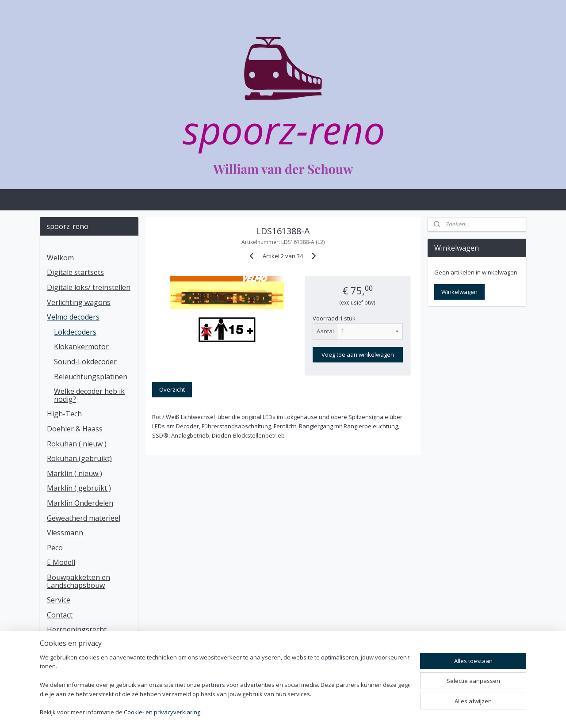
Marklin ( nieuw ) (75, 473)
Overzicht (172, 389)
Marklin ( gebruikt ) (79, 488)
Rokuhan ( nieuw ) (77, 444)
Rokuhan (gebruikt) (79, 458)
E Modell (61, 562)
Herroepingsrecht (77, 629)
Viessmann (65, 533)
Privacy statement (76, 674)
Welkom (60, 258)
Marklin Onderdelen (80, 503)
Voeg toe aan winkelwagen (358, 354)
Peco (55, 548)
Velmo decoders (73, 317)
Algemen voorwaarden (84, 659)
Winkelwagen (459, 292)
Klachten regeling (76, 644)
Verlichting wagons (79, 302)
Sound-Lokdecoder (85, 362)
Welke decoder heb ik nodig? (89, 395)
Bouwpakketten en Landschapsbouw (78, 581)
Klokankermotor (81, 347)
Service (59, 600)
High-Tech (64, 414)
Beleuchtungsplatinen (91, 377)
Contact (60, 615)
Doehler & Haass (75, 429)
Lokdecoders (75, 332)
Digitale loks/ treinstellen (89, 287)
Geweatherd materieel (84, 518)
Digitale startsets (75, 272)
